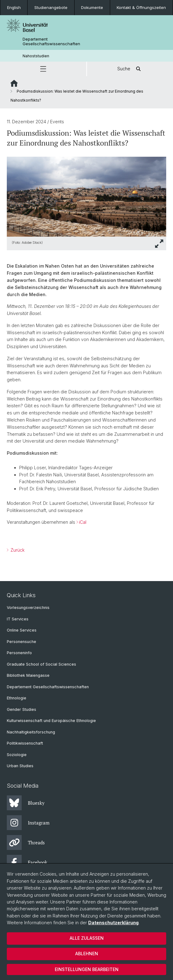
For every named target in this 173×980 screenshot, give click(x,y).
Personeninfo (19, 653)
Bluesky (26, 803)
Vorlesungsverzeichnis (28, 608)
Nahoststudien (36, 56)
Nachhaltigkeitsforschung (31, 732)
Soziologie (17, 755)
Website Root (14, 83)
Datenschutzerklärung (113, 923)
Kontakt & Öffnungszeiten (141, 7)
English (14, 7)
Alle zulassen (87, 938)
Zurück (17, 550)
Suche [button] (130, 69)
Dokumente (92, 7)
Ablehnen (87, 954)
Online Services (22, 630)
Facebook (27, 862)
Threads (26, 842)
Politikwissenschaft (25, 743)
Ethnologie (17, 698)
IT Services (18, 619)
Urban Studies (20, 766)
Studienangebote (51, 7)
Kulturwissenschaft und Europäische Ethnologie (51, 721)
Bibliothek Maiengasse (28, 675)
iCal (83, 522)
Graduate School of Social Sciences (41, 664)
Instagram (28, 823)
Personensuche (22, 642)
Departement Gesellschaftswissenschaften (51, 42)
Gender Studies (22, 709)
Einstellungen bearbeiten (87, 969)
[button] (43, 69)
